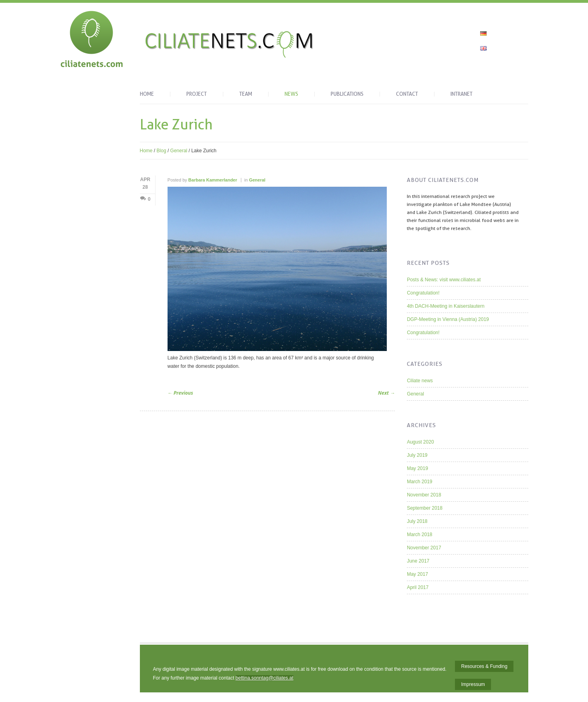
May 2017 (417, 574)
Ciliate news (420, 381)
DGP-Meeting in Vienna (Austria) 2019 (448, 319)
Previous (180, 393)
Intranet (462, 94)
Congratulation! (423, 293)
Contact (407, 94)
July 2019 (417, 455)
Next (386, 393)
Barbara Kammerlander (213, 180)
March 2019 (419, 482)
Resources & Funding (484, 666)
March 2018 (419, 535)
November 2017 (424, 548)
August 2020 (420, 442)
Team (246, 94)
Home (147, 94)
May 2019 (417, 468)
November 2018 (424, 495)
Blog (162, 151)
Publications (347, 94)
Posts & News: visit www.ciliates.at (444, 280)
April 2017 (418, 587)
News (291, 94)
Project (197, 94)
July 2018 (417, 521)
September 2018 (425, 508)
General (179, 151)
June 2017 (418, 561)
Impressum (473, 684)
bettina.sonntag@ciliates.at (265, 678)
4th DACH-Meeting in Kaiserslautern (446, 306)
